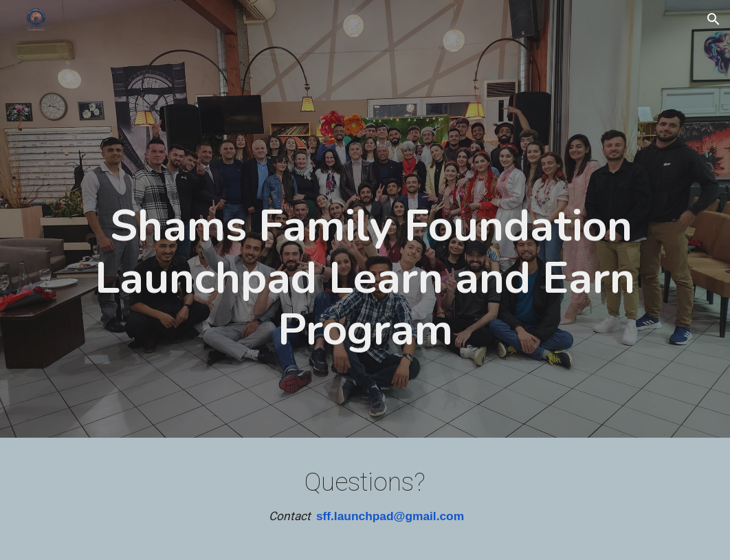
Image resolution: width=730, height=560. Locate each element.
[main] (365, 222)
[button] (714, 19)
